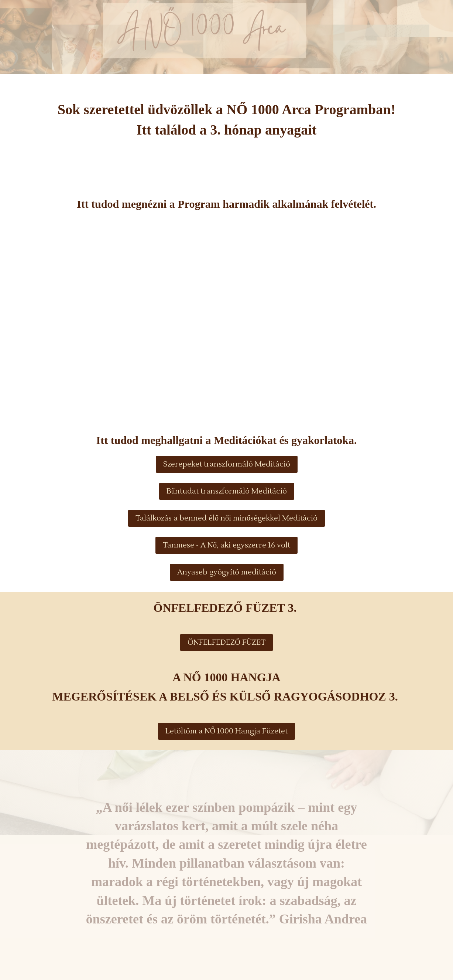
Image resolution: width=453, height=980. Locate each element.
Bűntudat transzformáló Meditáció (227, 491)
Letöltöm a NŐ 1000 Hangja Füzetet (226, 731)
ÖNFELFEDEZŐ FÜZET (226, 642)
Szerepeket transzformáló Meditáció (227, 464)
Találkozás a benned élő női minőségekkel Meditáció (226, 518)
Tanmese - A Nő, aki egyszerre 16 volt (226, 545)
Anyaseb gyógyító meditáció (227, 572)
